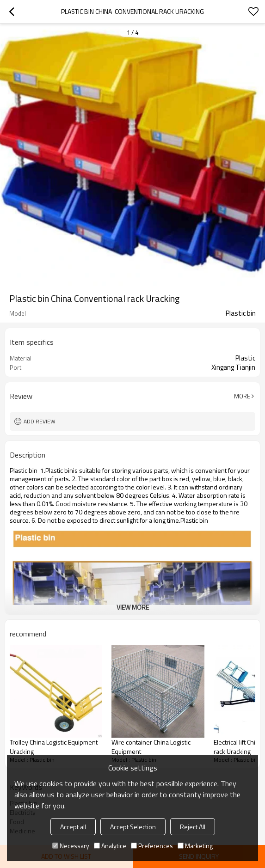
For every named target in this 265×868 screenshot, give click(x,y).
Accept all (73, 827)
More (242, 396)
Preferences (152, 846)
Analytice (110, 846)
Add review (40, 421)
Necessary (71, 846)
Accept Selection (133, 827)
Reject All (193, 827)
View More (133, 607)
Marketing (195, 846)
